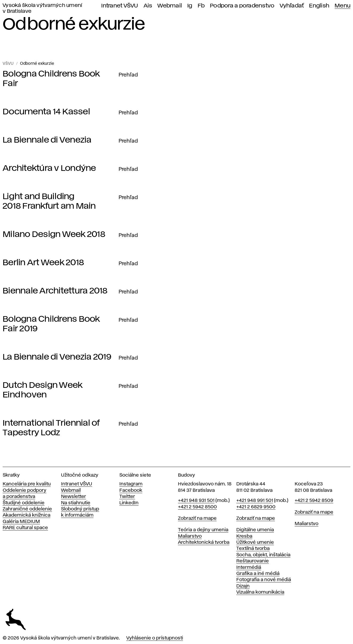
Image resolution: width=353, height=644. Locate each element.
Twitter (127, 497)
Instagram (131, 484)
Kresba (244, 536)
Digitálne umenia (255, 530)
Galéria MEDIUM (21, 522)
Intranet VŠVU (120, 6)
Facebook (131, 490)
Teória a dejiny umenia (203, 530)
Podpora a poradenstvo (242, 6)
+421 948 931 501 (196, 501)
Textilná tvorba (253, 549)
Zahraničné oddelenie (27, 509)
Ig (190, 6)
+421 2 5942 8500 (197, 507)
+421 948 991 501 (255, 501)
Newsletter (74, 497)
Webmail (170, 6)
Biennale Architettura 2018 (55, 291)
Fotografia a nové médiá (264, 580)
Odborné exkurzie (37, 64)
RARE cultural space (25, 528)
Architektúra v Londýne (49, 168)
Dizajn (243, 586)
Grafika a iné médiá (258, 574)
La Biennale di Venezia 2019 (57, 357)
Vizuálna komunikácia (260, 592)
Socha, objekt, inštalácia (263, 555)
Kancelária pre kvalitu (27, 484)
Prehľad (128, 75)
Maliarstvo (190, 536)
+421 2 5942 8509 (314, 501)
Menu (342, 6)
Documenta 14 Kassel (46, 112)
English (319, 6)
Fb (201, 6)
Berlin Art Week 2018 (43, 263)
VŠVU (8, 64)
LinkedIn (129, 503)
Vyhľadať (292, 6)
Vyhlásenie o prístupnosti (155, 638)
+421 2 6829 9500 (256, 507)
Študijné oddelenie (24, 503)
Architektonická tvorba (204, 542)
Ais (148, 6)
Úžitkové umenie (255, 542)
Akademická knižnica (27, 515)
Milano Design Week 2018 (54, 234)
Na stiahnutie (76, 503)
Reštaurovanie (253, 561)
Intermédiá (249, 567)
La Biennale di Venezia (47, 140)
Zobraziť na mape (197, 518)
